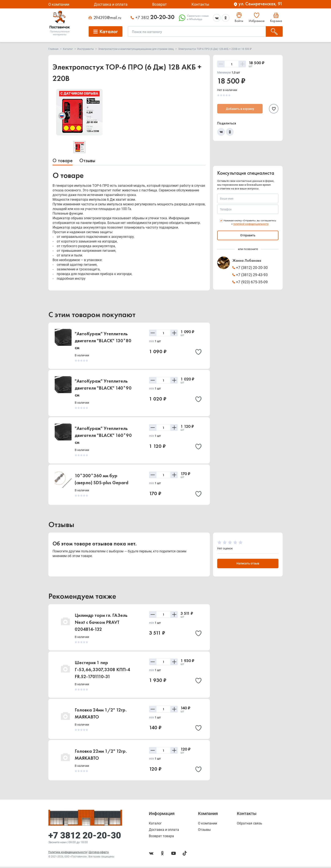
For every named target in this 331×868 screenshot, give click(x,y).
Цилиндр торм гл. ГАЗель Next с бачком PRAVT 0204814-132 (101, 623)
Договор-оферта (99, 853)
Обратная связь (250, 825)
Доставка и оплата (111, 4)
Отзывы (87, 160)
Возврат (159, 4)
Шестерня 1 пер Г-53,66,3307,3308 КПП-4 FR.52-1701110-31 (102, 670)
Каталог (155, 825)
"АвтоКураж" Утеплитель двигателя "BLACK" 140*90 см (103, 388)
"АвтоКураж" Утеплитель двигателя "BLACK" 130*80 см (103, 341)
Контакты (200, 4)
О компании (59, 4)
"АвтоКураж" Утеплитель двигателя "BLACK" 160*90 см (103, 435)
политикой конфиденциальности (251, 224)
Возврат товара (161, 837)
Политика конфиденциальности (68, 853)
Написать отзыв (248, 564)
